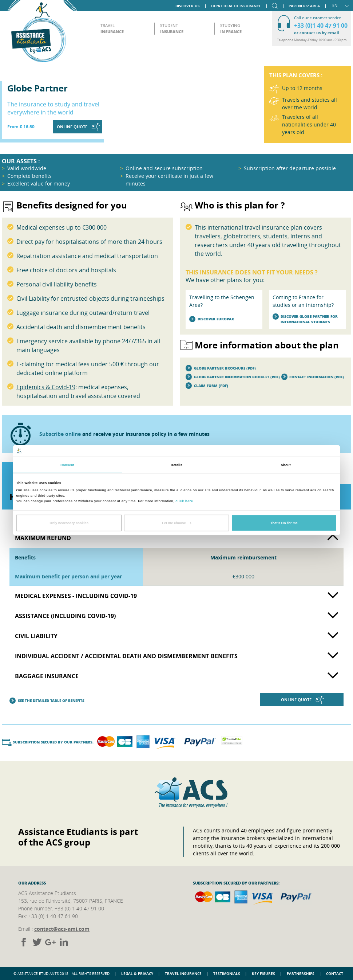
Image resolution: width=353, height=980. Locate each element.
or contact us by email (316, 33)
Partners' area (304, 5)
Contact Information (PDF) (313, 377)
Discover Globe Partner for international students (305, 319)
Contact (335, 973)
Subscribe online (60, 434)
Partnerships (301, 973)
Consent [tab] (67, 465)
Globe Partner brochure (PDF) (221, 368)
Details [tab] (176, 465)
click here (184, 501)
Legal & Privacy (137, 973)
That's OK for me (284, 523)
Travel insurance (183, 973)
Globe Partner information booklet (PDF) (233, 377)
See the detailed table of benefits (47, 701)
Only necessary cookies (69, 523)
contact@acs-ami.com (62, 929)
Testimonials (227, 973)
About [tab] (286, 465)
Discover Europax (212, 319)
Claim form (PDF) (207, 386)
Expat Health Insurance (236, 5)
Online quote (78, 127)
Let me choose (177, 523)
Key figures (263, 973)
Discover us (188, 5)
